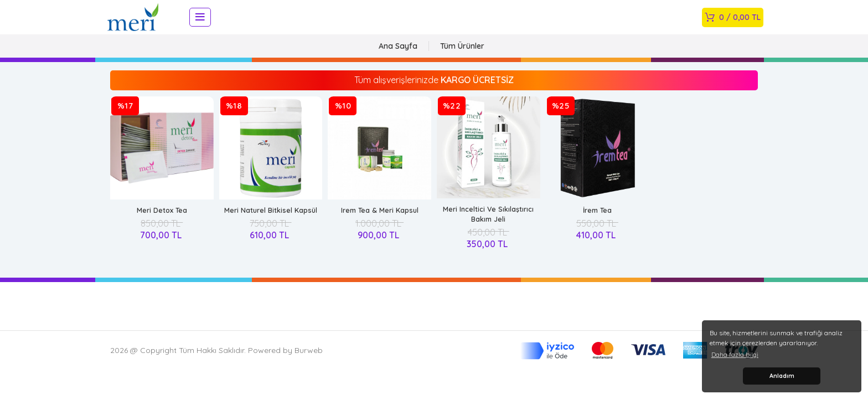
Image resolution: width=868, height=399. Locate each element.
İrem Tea (597, 219)
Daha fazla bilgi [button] (735, 354)
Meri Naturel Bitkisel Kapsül (271, 219)
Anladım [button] (782, 376)
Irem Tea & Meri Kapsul (379, 219)
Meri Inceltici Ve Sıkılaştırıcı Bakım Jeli (488, 223)
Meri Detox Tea (162, 219)
